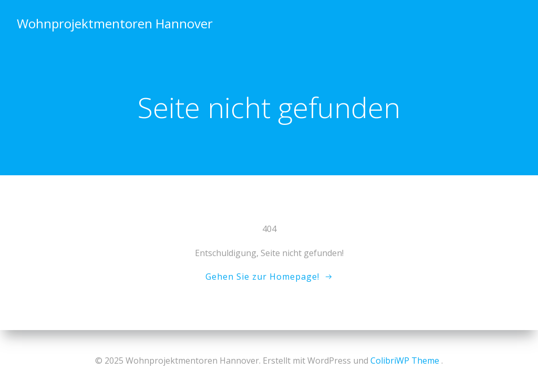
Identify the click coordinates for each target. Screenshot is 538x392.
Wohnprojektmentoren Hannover (115, 23)
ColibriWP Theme (405, 361)
